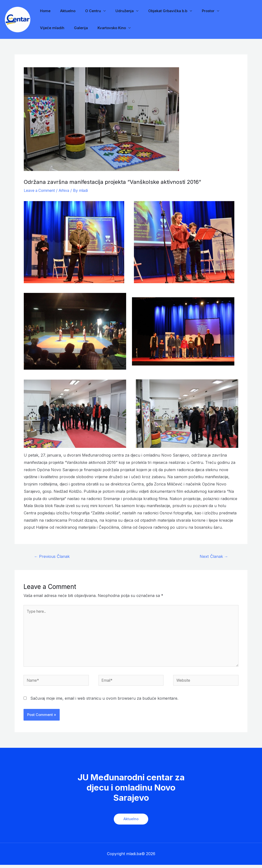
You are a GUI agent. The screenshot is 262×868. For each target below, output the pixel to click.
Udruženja (116, 11)
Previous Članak (53, 557)
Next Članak (213, 557)
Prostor (195, 11)
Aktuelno (64, 11)
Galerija (46, 28)
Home (44, 11)
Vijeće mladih (225, 11)
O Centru (87, 11)
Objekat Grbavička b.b (157, 11)
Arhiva (67, 190)
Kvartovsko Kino (74, 28)
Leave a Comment (40, 190)
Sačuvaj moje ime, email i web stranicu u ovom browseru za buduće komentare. (104, 701)
